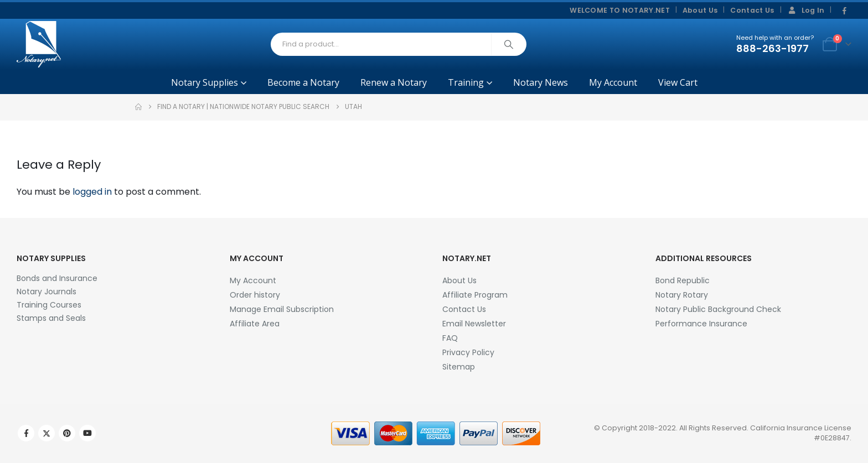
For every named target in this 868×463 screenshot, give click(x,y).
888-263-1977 (773, 48)
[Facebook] (844, 11)
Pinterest (67, 433)
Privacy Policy (468, 352)
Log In (806, 10)
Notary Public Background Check (718, 309)
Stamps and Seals (51, 318)
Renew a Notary (394, 82)
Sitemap (459, 367)
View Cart (678, 82)
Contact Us (752, 10)
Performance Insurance (701, 324)
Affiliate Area (255, 324)
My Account (613, 82)
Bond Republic (683, 280)
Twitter (46, 433)
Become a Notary (303, 82)
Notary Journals (46, 292)
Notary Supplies (205, 82)
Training (466, 82)
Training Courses (49, 305)
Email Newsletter (474, 324)
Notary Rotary (682, 295)
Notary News (541, 82)
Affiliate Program (475, 295)
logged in (92, 192)
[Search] (509, 44)
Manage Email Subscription (282, 309)
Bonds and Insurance (57, 278)
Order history (255, 295)
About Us (700, 10)
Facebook (26, 433)
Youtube (87, 433)
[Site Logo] (39, 44)
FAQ (450, 338)
